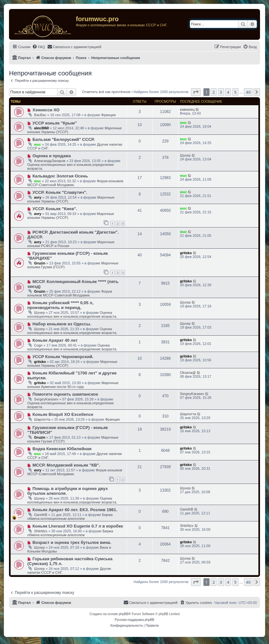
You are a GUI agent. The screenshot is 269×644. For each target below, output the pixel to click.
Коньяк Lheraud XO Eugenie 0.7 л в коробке (78, 526)
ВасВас (40, 115)
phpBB (124, 614)
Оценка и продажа (52, 156)
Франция (108, 115)
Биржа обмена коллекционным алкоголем (70, 517)
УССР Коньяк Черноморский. (63, 357)
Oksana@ (188, 373)
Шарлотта (42, 419)
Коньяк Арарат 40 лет (55, 340)
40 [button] (248, 92)
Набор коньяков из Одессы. (62, 324)
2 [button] (214, 92)
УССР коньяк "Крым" (55, 123)
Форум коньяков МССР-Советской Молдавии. (70, 293)
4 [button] (228, 92)
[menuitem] (39, 47)
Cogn (38, 345)
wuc (183, 123)
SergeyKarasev (46, 399)
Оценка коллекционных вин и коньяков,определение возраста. (72, 314)
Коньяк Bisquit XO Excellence (63, 414)
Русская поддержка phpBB (134, 620)
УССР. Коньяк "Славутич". (60, 192)
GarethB (41, 515)
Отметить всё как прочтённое (106, 92)
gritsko (186, 253)
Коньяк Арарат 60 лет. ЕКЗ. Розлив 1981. (75, 510)
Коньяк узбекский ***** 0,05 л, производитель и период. (60, 305)
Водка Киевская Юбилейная (62, 449)
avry (38, 197)
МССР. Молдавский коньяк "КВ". (66, 465)
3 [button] (221, 92)
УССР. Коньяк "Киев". (55, 209)
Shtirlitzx (41, 531)
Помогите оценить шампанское (65, 394)
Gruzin (40, 263)
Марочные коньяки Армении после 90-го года (73, 385)
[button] (196, 92)
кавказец (187, 109)
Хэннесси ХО (46, 110)
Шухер (185, 155)
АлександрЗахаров (50, 161)
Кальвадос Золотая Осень (60, 176)
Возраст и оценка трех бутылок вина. (72, 542)
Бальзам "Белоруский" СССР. (64, 139)
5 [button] (235, 92)
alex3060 (41, 128)
